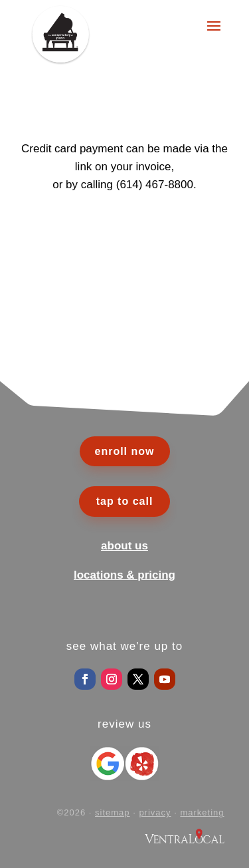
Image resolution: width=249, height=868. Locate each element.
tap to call (125, 501)
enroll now (125, 451)
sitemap (113, 812)
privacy (155, 812)
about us (124, 546)
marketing (202, 812)
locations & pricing (124, 575)
